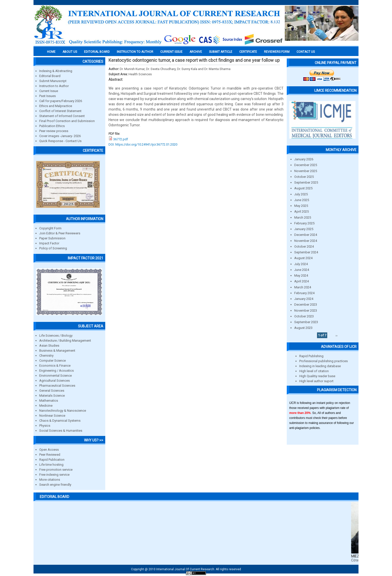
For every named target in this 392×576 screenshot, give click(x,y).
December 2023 (306, 305)
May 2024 (301, 275)
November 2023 (306, 311)
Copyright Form (50, 228)
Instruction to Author (54, 86)
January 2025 (304, 229)
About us (70, 52)
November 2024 (306, 241)
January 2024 (304, 299)
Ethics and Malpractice (56, 106)
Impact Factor (49, 243)
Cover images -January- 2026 (60, 136)
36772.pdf (121, 139)
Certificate (248, 52)
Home (51, 52)
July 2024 (301, 264)
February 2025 (304, 223)
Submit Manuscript (53, 81)
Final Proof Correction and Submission (67, 121)
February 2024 (304, 293)
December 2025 (306, 165)
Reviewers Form (277, 52)
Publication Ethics (52, 126)
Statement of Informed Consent (62, 116)
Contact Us (306, 52)
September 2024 (306, 252)
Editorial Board (50, 76)
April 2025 (301, 211)
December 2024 (306, 235)
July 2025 (301, 194)
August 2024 (303, 258)
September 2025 (306, 182)
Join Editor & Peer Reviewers (60, 233)
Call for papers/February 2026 (61, 101)
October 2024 (304, 246)
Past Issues (47, 96)
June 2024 (302, 270)
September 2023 (306, 322)
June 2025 (302, 200)
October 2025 (304, 177)
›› (336, 335)
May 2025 (301, 206)
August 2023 (303, 328)
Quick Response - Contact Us (60, 141)
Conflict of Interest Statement (60, 111)
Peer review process (54, 131)
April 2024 (301, 281)
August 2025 (303, 188)
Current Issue (171, 52)
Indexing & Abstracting (56, 71)
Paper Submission (52, 238)
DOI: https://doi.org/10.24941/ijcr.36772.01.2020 (143, 144)
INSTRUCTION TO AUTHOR (135, 52)
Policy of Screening (53, 248)
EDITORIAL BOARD (97, 52)
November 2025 (306, 171)
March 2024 (303, 287)
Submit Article (221, 52)
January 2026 (304, 159)
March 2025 (303, 217)
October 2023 (304, 316)
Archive (196, 52)
